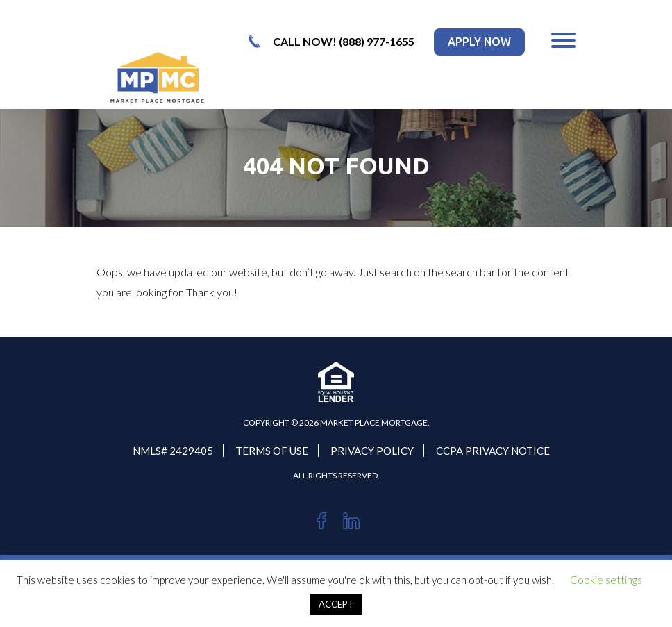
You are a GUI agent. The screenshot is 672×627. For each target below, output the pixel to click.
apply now (479, 42)
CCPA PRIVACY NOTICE (493, 451)
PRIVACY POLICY (372, 451)
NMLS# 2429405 (173, 451)
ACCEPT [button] (336, 604)
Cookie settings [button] (606, 580)
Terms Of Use (272, 451)
